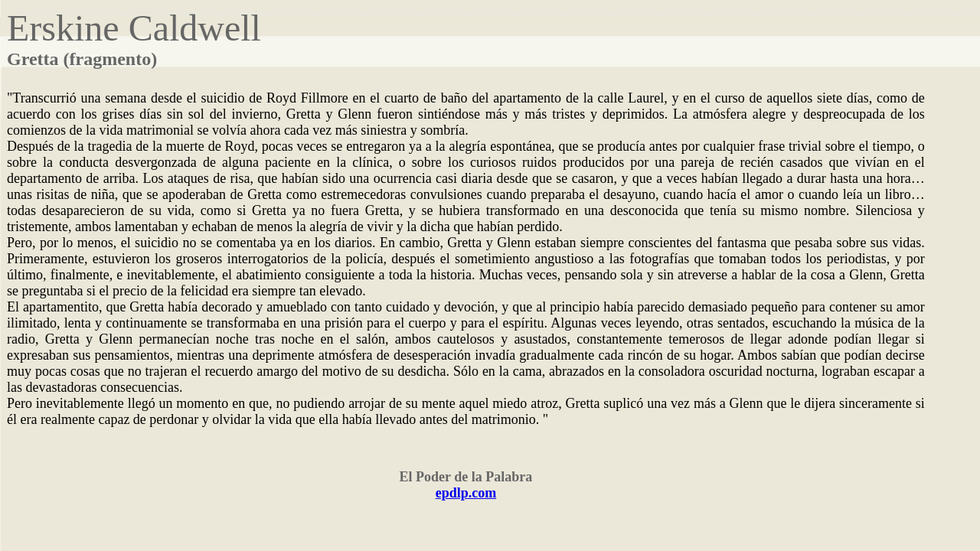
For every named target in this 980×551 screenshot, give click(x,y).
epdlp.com (466, 493)
